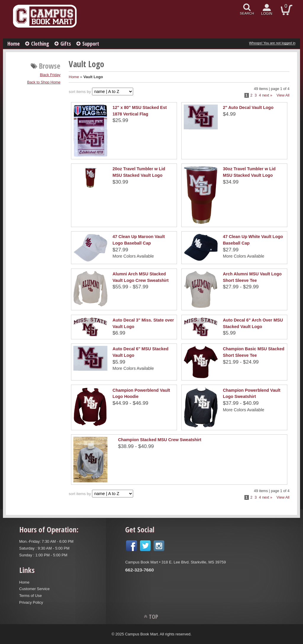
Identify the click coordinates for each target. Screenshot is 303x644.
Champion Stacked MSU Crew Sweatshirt (160, 440)
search (247, 13)
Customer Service (34, 589)
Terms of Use (30, 596)
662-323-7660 (140, 570)
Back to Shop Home (44, 82)
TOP (153, 617)
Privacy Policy (31, 602)
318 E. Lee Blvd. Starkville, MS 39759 (194, 562)
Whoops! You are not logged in (272, 43)
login (267, 14)
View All (283, 95)
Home (14, 44)
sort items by (80, 92)
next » (267, 95)
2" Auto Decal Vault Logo (248, 107)
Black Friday (50, 75)
